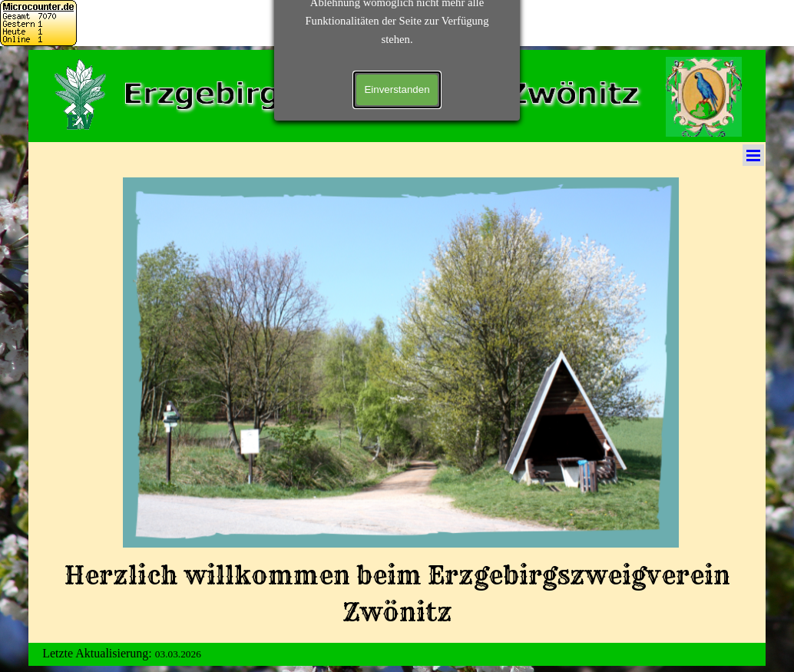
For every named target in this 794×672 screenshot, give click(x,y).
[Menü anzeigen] (753, 155)
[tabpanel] (397, 594)
